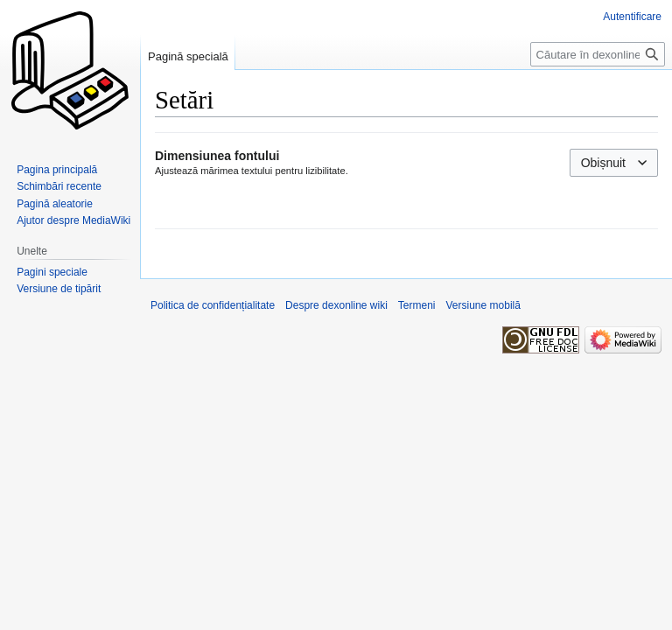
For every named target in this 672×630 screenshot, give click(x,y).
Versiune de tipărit (59, 289)
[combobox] (614, 163)
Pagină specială (188, 56)
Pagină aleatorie (55, 204)
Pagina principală (57, 170)
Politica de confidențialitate (213, 305)
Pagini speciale (52, 272)
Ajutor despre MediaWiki (73, 220)
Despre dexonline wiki (336, 305)
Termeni (417, 305)
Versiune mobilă (483, 305)
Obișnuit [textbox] (603, 163)
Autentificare (632, 17)
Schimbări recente (59, 186)
